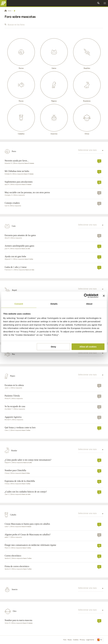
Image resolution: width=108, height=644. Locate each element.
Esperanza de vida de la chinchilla (20, 481)
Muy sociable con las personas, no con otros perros (27, 192)
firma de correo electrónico (17, 566)
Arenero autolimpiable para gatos (19, 246)
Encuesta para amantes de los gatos (20, 235)
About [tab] (89, 304)
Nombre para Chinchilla (15, 470)
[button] (105, 3)
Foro (65, 640)
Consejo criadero (12, 203)
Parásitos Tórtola (12, 396)
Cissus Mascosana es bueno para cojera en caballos (27, 524)
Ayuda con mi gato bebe (15, 256)
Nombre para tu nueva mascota (18, 620)
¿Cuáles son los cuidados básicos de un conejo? (26, 492)
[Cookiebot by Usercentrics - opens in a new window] (86, 296)
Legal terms (90, 640)
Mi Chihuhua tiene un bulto (17, 171)
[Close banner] (104, 296)
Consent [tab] (19, 304)
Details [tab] (54, 304)
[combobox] (91, 152)
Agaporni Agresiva (13, 417)
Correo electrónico (13, 556)
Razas (70, 640)
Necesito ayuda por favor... (17, 161)
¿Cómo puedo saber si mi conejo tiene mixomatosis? (28, 460)
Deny (54, 347)
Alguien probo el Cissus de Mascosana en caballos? (28, 535)
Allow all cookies (88, 347)
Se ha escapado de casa (15, 406)
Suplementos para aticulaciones (19, 182)
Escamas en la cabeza (14, 385)
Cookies (76, 640)
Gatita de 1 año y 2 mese (16, 267)
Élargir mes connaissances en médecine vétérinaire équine (30, 545)
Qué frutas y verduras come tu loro (20, 427)
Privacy (82, 640)
